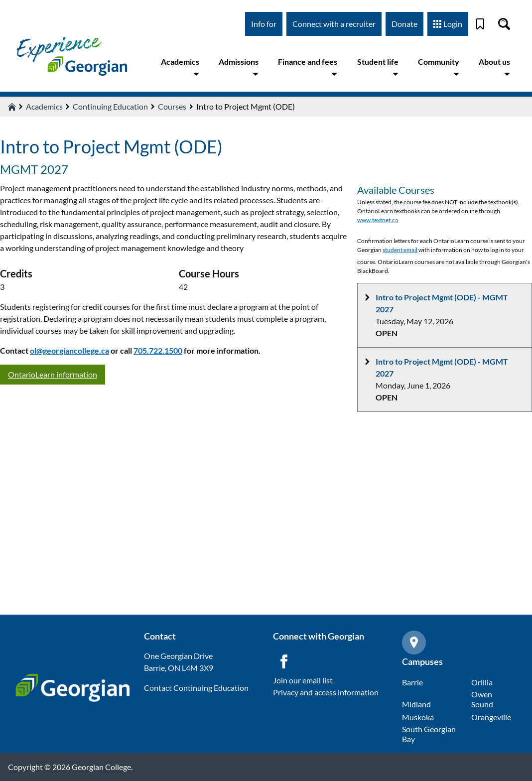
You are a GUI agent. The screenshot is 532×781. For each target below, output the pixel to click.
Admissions (239, 67)
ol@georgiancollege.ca (69, 350)
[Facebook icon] (284, 661)
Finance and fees (308, 67)
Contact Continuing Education (196, 688)
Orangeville (491, 717)
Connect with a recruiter (334, 24)
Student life (378, 67)
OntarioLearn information (53, 374)
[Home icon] (12, 107)
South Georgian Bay (429, 734)
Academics (180, 67)
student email (400, 250)
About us (494, 67)
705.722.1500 (158, 350)
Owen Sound (482, 699)
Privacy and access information (326, 692)
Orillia (482, 682)
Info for (264, 24)
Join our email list (303, 680)
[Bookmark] (480, 24)
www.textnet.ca (378, 220)
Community (439, 67)
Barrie (412, 682)
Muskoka (418, 717)
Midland (416, 704)
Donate (404, 24)
